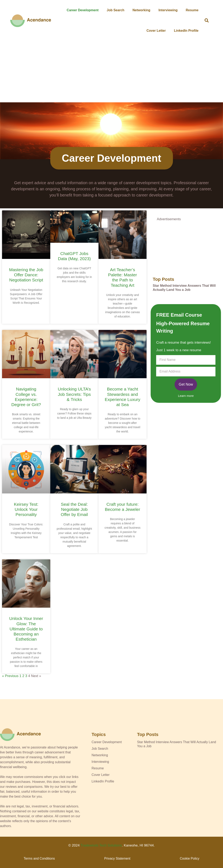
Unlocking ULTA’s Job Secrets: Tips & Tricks (74, 394)
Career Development (83, 10)
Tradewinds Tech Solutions (101, 845)
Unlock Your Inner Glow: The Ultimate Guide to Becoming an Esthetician (26, 629)
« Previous (10, 676)
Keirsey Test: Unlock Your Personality (26, 509)
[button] (207, 20)
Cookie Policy (190, 858)
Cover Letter (156, 31)
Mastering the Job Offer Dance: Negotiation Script (26, 275)
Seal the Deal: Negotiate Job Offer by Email (74, 509)
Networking (141, 10)
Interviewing (168, 10)
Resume (192, 10)
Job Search (115, 10)
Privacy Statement (117, 858)
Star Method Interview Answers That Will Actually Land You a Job (184, 288)
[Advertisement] (111, 72)
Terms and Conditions (39, 858)
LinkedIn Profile (186, 31)
